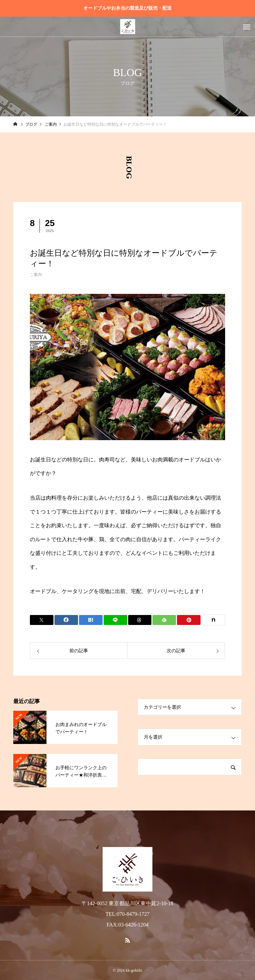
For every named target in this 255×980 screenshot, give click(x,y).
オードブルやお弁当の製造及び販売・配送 (127, 8)
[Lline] (115, 620)
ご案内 (36, 275)
